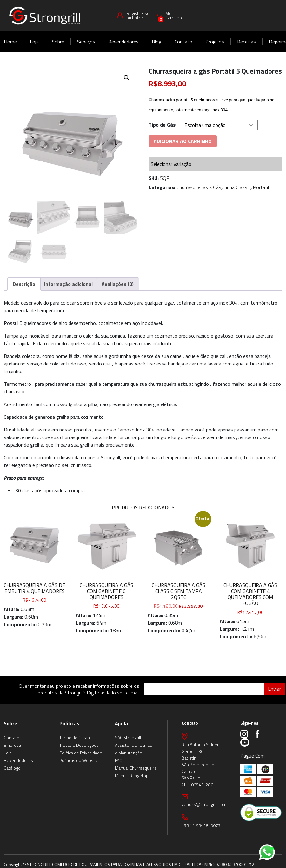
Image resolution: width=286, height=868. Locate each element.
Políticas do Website (79, 760)
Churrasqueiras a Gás (199, 187)
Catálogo (12, 768)
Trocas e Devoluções (79, 745)
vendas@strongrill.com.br (206, 804)
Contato (183, 42)
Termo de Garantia (77, 737)
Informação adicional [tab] (68, 284)
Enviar (274, 689)
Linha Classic (237, 187)
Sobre (58, 42)
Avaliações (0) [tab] (118, 284)
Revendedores (123, 42)
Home (10, 42)
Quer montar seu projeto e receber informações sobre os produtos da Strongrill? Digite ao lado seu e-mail (79, 689)
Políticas (69, 723)
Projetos (215, 42)
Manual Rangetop (132, 776)
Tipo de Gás (162, 125)
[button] (127, 78)
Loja (34, 42)
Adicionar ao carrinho (183, 141)
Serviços (86, 42)
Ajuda (121, 723)
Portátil (261, 187)
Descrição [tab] (24, 284)
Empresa (12, 745)
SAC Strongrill (128, 737)
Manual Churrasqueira (136, 768)
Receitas (246, 42)
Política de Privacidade (81, 753)
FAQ (119, 760)
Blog (157, 42)
